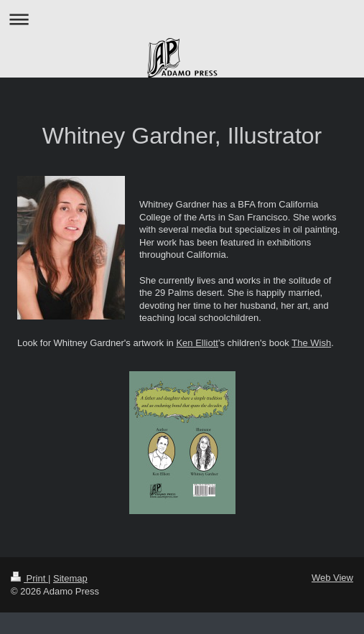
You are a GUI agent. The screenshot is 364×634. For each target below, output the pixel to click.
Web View (332, 578)
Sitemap (70, 578)
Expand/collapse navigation (182, 19)
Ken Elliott (197, 343)
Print (29, 578)
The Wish (311, 343)
